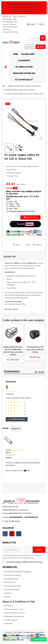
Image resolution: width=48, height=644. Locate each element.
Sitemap (7, 597)
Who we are (7, 17)
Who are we (9, 606)
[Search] (36, 38)
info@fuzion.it (26, 521)
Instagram (19, 534)
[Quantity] (13, 217)
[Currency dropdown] (42, 24)
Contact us (6, 29)
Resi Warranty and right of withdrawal (18, 572)
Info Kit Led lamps (9, 24)
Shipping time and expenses (14, 616)
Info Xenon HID (10, 582)
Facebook (5, 534)
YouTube (12, 534)
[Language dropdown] (32, 24)
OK (39, 550)
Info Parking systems (12, 590)
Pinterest (38, 245)
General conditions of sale (14, 609)
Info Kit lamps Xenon (10, 22)
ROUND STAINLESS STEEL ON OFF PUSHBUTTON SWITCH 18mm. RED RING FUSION (13, 351)
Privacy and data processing (14, 613)
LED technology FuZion (13, 586)
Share (17, 245)
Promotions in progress (13, 575)
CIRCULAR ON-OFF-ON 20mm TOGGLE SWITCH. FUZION (35, 350)
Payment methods (11, 620)
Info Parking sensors (10, 27)
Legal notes (8, 624)
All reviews (39, 372)
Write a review (17, 419)
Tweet (26, 245)
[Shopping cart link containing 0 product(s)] (41, 47)
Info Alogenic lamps (11, 579)
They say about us (19, 17)
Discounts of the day (10, 32)
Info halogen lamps (10, 19)
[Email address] (18, 550)
